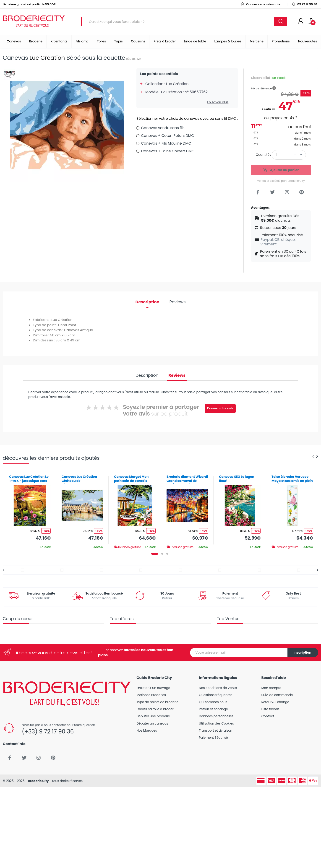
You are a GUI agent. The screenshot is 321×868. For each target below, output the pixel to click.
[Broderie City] (34, 22)
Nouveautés (307, 41)
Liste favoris (270, 709)
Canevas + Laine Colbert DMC (168, 151)
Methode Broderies (151, 695)
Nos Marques (147, 730)
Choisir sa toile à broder (155, 709)
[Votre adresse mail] (239, 653)
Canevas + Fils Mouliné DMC (166, 143)
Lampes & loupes (228, 41)
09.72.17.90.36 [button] (304, 4)
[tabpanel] (30, 510)
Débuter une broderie (153, 716)
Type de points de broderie (157, 702)
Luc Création (47, 58)
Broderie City (38, 781)
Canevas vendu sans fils (163, 128)
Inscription (303, 652)
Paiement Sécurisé (213, 738)
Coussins (138, 41)
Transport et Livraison (216, 730)
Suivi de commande (277, 695)
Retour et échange (213, 709)
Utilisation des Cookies (216, 723)
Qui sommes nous (213, 702)
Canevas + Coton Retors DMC (167, 136)
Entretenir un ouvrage (153, 688)
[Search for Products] (178, 22)
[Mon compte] (301, 21)
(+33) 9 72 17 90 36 (48, 732)
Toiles (101, 41)
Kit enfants (59, 41)
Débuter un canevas (152, 723)
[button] (274, 88)
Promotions (281, 41)
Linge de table (195, 41)
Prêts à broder (165, 41)
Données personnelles (216, 716)
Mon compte (271, 688)
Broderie (36, 41)
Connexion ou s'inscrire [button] (260, 4)
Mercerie (257, 41)
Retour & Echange (275, 702)
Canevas (14, 41)
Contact (268, 716)
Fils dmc (82, 41)
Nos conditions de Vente (218, 688)
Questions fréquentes (216, 695)
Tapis (118, 41)
